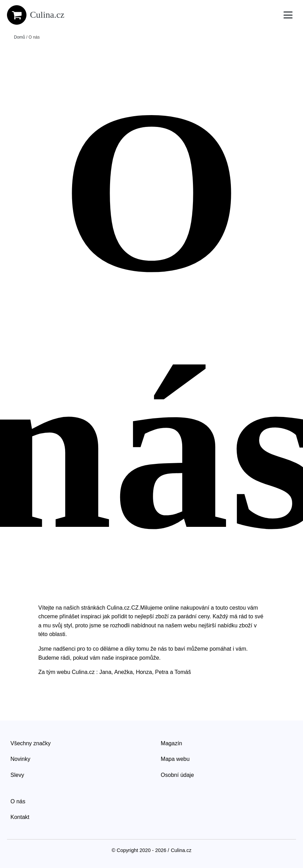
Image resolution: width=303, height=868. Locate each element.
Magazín (172, 743)
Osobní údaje (177, 775)
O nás (18, 801)
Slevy (17, 775)
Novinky (20, 759)
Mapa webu (175, 759)
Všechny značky (31, 743)
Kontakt (20, 817)
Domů (20, 37)
